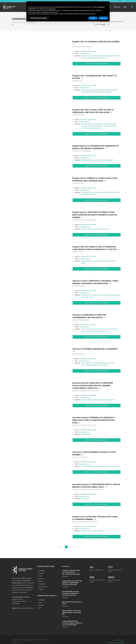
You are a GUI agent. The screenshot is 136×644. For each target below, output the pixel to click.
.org (123, 1)
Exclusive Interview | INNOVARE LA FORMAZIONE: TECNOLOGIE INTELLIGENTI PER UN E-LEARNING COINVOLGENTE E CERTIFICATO (93, 383)
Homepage (42, 568)
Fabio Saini (102, 55)
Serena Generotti (109, 397)
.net (116, 1)
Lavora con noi (43, 583)
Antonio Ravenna (99, 397)
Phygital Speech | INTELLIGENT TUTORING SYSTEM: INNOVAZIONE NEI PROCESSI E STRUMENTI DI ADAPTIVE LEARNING (95, 212)
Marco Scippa (85, 360)
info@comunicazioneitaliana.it (115, 639)
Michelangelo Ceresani (109, 53)
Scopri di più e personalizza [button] (39, 18)
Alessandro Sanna (114, 463)
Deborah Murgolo (86, 157)
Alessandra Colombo (87, 123)
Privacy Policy (15, 639)
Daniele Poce (95, 226)
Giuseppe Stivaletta (95, 87)
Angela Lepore (92, 328)
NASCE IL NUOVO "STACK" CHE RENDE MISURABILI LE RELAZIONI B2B (72, 609)
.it (113, 1)
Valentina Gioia (110, 189)
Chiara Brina (107, 292)
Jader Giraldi (85, 463)
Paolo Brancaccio (109, 157)
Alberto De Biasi (86, 431)
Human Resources (84, 50)
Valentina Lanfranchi (87, 397)
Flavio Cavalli (92, 191)
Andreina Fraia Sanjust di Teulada (91, 125)
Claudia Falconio (104, 226)
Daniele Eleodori (99, 121)
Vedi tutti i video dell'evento (97, 61)
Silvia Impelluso (99, 123)
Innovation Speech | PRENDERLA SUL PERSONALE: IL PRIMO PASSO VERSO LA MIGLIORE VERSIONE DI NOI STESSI (94, 417)
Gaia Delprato (115, 292)
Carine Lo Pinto (96, 258)
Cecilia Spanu (85, 495)
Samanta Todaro (98, 292)
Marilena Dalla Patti (98, 326)
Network (41, 575)
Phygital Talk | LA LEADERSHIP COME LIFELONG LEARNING (96, 39)
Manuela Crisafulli (95, 463)
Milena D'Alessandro (87, 294)
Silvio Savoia (104, 463)
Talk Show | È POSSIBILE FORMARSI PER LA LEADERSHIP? (95, 346)
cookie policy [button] (52, 9)
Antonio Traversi (106, 258)
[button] (107, 4)
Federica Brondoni (98, 528)
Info (13, 21)
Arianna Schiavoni (106, 89)
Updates (41, 578)
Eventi (40, 573)
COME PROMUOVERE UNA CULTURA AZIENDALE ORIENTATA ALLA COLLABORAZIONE (72, 620)
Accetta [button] (103, 18)
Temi (40, 605)
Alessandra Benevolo (87, 121)
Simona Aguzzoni (86, 189)
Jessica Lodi (109, 326)
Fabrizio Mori (85, 53)
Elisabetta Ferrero (86, 528)
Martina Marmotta (87, 292)
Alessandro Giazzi (102, 362)
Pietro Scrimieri (94, 360)
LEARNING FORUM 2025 (88, 48)
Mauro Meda (85, 87)
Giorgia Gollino (96, 89)
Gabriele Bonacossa (96, 53)
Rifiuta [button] (93, 18)
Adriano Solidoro (107, 87)
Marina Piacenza (105, 360)
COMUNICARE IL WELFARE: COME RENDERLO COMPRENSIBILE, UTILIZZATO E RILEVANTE (72, 580)
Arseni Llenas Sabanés (110, 123)
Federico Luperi (86, 226)
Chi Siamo (41, 570)
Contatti (41, 586)
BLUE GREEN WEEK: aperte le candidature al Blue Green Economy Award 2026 (71, 590)
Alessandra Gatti (91, 362)
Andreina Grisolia (102, 328)
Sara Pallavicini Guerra (98, 189)
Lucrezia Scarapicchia (92, 55)
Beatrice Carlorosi (86, 326)
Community (42, 581)
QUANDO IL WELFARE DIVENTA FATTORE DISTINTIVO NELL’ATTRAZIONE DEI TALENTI (71, 569)
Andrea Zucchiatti (98, 157)
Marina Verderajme (110, 121)
